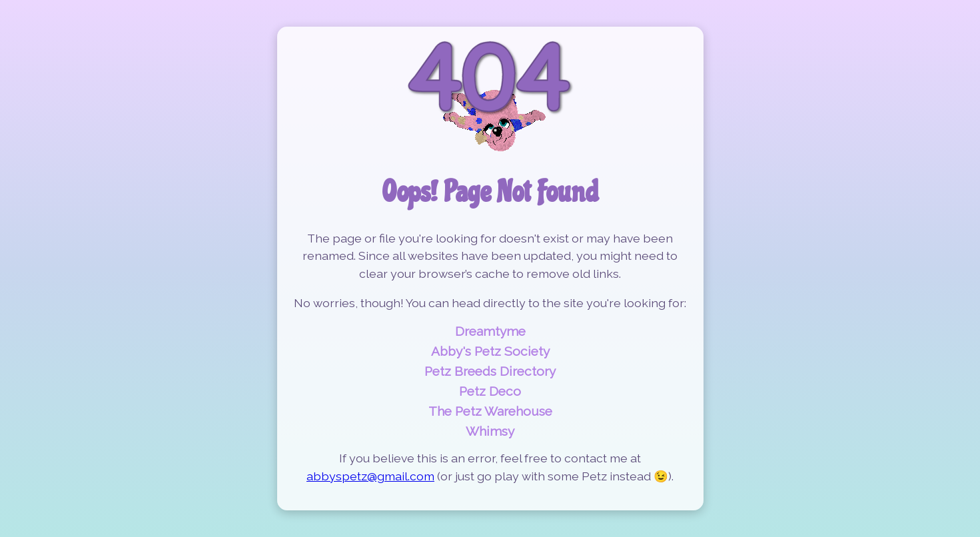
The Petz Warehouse (490, 411)
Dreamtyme (490, 331)
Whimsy (490, 431)
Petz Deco (490, 391)
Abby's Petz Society (490, 351)
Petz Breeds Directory (490, 371)
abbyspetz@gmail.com (370, 476)
